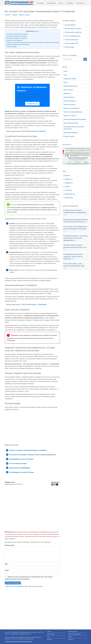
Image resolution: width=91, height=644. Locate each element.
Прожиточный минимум (74, 634)
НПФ (48, 637)
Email (7, 570)
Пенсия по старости (70, 116)
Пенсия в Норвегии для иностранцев (18, 45)
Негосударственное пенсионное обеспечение (74, 128)
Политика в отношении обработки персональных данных (19, 641)
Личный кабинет (69, 25)
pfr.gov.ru (13, 539)
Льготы (66, 82)
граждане (27, 58)
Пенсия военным (69, 97)
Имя (7, 564)
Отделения (51, 3)
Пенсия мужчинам (69, 105)
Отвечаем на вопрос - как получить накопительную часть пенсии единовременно (76, 238)
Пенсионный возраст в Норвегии (16, 38)
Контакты (71, 639)
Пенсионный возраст (71, 40)
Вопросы (49, 639)
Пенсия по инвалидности (72, 108)
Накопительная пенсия (71, 123)
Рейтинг (67, 176)
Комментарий (10, 545)
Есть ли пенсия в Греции (18, 464)
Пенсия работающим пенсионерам (75, 119)
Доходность (68, 179)
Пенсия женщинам (69, 101)
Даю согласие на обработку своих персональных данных (25, 586)
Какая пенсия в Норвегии (14, 40)
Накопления (68, 198)
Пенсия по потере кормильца (73, 112)
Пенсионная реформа (71, 133)
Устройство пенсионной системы (16, 36)
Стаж (65, 75)
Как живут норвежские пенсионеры (17, 34)
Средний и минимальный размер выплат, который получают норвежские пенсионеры (32, 42)
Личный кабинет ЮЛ (71, 43)
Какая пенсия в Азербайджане (20, 468)
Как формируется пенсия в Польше (22, 472)
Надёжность (68, 183)
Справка (69, 3)
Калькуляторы (69, 47)
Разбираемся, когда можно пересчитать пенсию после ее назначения (73, 257)
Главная (7, 15)
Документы (67, 93)
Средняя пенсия (72, 632)
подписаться (9, 579)
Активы (67, 187)
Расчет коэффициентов (72, 36)
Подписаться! (32, 104)
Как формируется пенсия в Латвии (21, 459)
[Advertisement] (32, 509)
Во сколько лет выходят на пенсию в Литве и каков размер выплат (33, 455)
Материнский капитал (70, 86)
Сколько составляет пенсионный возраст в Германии (28, 450)
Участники (68, 190)
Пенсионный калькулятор (72, 32)
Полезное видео (11, 47)
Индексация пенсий (70, 79)
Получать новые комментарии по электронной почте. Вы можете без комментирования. (29, 578)
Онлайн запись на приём (72, 29)
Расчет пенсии (68, 90)
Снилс (66, 71)
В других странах (24, 15)
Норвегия (8, 111)
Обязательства (69, 194)
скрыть (37, 31)
